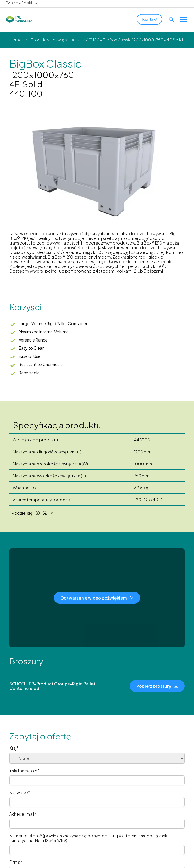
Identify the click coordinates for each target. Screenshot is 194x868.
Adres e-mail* (23, 814)
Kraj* (14, 748)
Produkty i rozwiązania (52, 40)
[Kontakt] (149, 19)
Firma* (16, 862)
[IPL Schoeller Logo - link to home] (20, 19)
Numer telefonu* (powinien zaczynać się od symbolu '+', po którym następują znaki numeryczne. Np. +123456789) (89, 838)
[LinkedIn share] (52, 513)
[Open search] (171, 19)
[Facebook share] (38, 513)
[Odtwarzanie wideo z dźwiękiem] (97, 598)
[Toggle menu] (184, 19)
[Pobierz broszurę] (157, 686)
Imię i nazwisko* (24, 771)
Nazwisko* (20, 792)
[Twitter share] (45, 513)
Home (15, 40)
